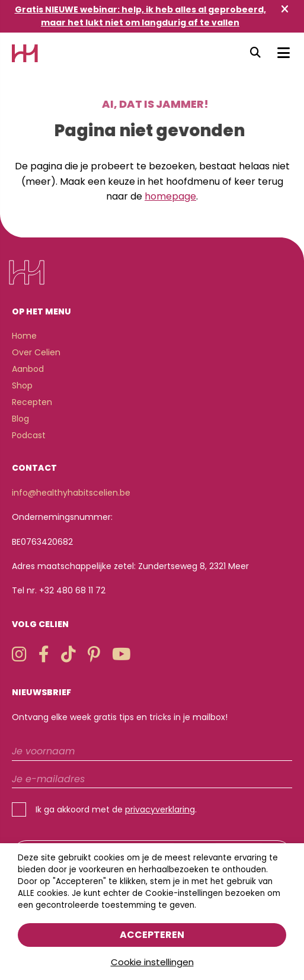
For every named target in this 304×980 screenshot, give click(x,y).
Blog (20, 419)
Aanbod (28, 369)
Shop (22, 385)
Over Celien (36, 352)
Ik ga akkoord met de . (116, 809)
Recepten (32, 402)
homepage (170, 196)
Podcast (29, 435)
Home (24, 336)
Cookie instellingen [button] (152, 962)
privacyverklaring (160, 809)
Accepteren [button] (152, 935)
